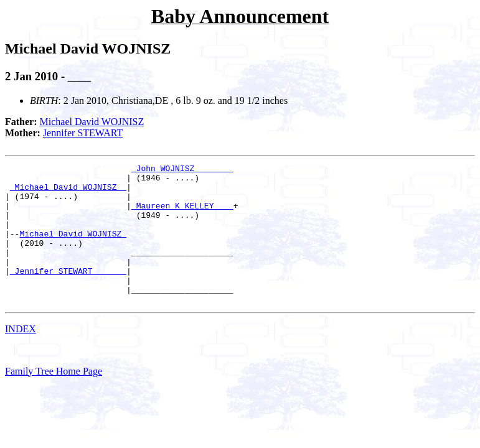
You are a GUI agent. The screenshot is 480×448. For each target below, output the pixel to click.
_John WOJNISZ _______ (182, 170)
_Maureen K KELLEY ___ (182, 215)
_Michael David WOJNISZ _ (68, 192)
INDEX (21, 357)
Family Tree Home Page (54, 399)
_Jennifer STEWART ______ (68, 293)
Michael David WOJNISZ (92, 122)
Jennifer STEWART (83, 133)
